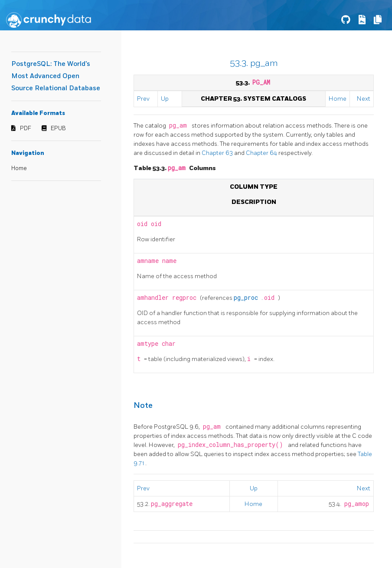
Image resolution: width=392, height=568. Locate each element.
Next (364, 99)
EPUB (58, 128)
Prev (143, 99)
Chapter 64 (262, 153)
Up (165, 99)
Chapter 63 (218, 153)
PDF (26, 128)
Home (19, 168)
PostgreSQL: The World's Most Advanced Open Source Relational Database (56, 76)
